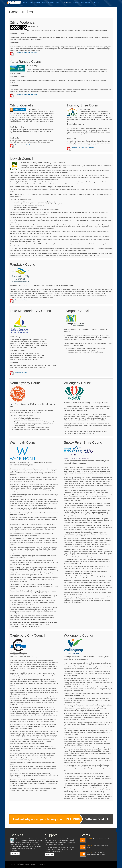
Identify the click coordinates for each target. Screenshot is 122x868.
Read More (15, 854)
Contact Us (96, 3)
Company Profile (34, 3)
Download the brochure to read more (26, 53)
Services (76, 3)
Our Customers (86, 3)
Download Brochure (21, 300)
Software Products (48, 3)
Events (58, 3)
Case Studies (67, 3)
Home (25, 3)
